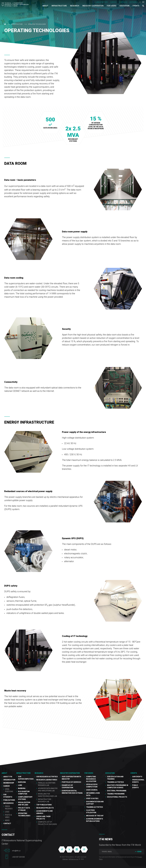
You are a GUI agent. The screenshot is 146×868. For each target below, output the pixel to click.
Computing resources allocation (91, 779)
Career (6, 786)
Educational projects (117, 797)
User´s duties (92, 799)
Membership (9, 783)
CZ (143, 2)
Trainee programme (116, 794)
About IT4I (8, 777)
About (4, 773)
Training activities (115, 782)
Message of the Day (95, 816)
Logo (7, 812)
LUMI (20, 785)
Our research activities (47, 777)
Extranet (134, 2)
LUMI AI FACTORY (102, 2)
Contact (7, 823)
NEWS (7, 820)
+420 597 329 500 (18, 857)
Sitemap (65, 859)
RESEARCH (39, 773)
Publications (9, 800)
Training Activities (95, 807)
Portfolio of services (71, 782)
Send (138, 852)
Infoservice (9, 803)
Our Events (137, 777)
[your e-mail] (115, 852)
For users (89, 773)
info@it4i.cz (16, 851)
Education (110, 773)
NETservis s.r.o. (74, 859)
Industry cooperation (70, 773)
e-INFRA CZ (123, 2)
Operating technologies (37, 24)
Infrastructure (17, 24)
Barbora (22, 788)
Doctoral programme (117, 791)
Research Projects (45, 808)
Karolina (22, 782)
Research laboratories (47, 780)
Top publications (44, 805)
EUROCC (114, 2)
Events (134, 773)
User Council (92, 790)
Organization (9, 780)
